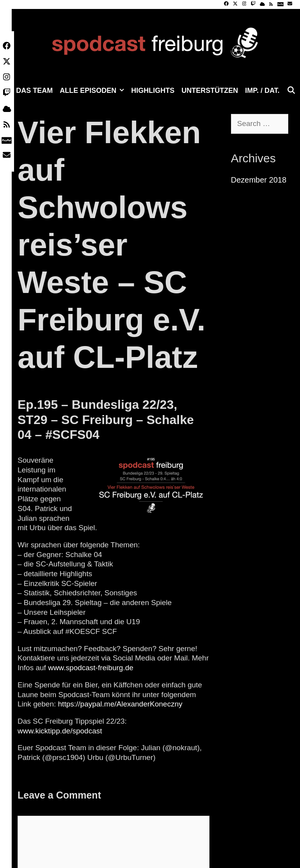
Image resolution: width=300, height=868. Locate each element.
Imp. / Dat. (262, 91)
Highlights (153, 91)
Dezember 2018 (259, 180)
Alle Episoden (94, 91)
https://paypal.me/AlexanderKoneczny (120, 704)
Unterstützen (210, 91)
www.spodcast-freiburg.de (91, 668)
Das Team (34, 91)
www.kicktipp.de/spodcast (60, 731)
